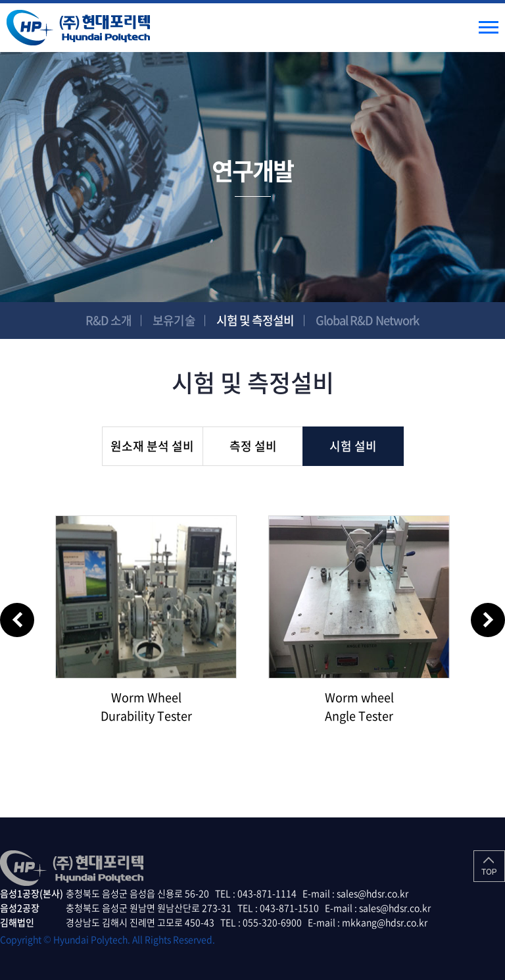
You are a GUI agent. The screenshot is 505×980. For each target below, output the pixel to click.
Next (488, 620)
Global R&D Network (368, 320)
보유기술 (174, 320)
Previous (17, 620)
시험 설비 (353, 446)
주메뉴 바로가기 (0, 0)
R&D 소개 (109, 320)
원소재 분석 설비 (152, 446)
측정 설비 (253, 446)
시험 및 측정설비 (255, 320)
